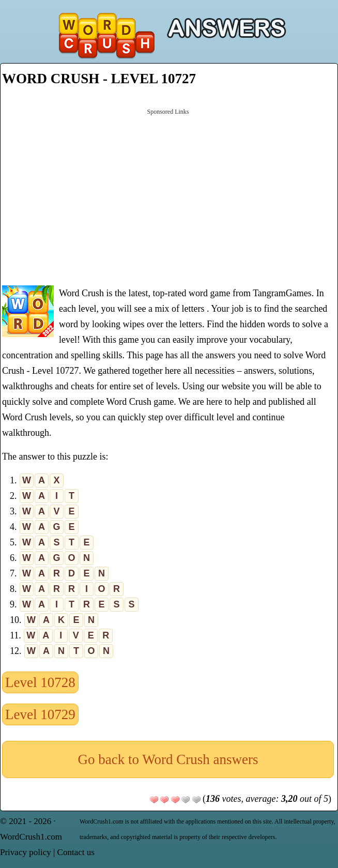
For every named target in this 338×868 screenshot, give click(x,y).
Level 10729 (40, 714)
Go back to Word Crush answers (168, 759)
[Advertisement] (168, 196)
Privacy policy (26, 852)
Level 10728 (40, 682)
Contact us (76, 852)
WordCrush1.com (31, 837)
